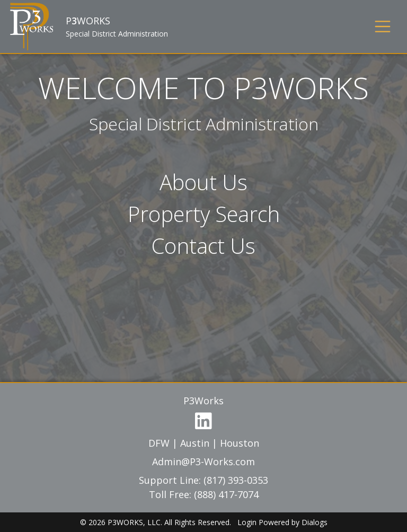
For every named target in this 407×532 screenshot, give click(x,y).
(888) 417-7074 (226, 494)
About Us (203, 182)
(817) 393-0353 (236, 480)
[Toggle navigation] (383, 26)
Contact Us (203, 246)
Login (247, 522)
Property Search (204, 214)
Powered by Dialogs (293, 522)
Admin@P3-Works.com (203, 462)
